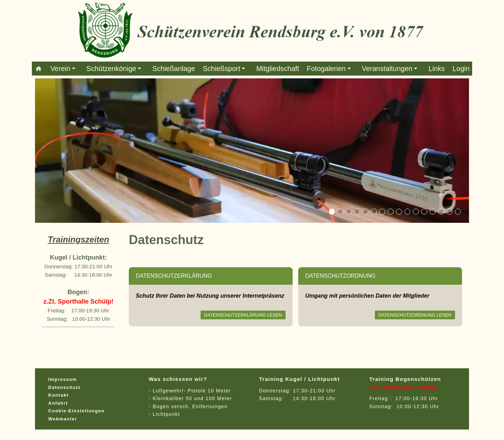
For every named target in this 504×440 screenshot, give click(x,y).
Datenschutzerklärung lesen (243, 315)
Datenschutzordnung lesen (415, 315)
